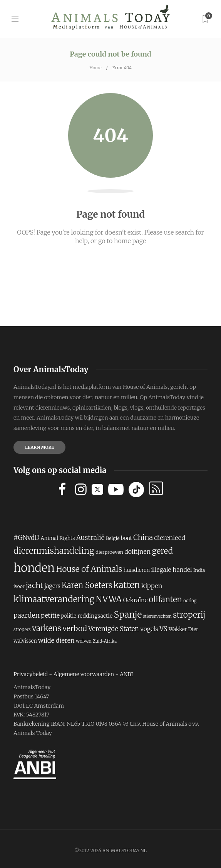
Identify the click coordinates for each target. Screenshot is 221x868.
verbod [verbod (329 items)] (75, 628)
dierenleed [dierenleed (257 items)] (170, 538)
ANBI (126, 674)
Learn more (39, 447)
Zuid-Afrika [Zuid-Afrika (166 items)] (105, 641)
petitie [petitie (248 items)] (50, 615)
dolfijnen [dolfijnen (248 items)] (137, 551)
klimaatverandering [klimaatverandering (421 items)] (54, 599)
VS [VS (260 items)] (163, 629)
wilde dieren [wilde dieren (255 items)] (56, 640)
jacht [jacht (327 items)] (34, 585)
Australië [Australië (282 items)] (90, 538)
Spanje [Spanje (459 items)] (128, 614)
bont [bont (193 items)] (126, 538)
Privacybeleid (31, 674)
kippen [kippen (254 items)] (152, 586)
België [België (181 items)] (113, 538)
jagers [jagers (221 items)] (52, 586)
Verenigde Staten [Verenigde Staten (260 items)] (114, 629)
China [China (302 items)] (143, 537)
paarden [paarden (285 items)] (27, 615)
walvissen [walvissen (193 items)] (25, 641)
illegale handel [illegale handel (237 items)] (171, 570)
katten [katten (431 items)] (127, 585)
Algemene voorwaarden (84, 674)
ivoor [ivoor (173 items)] (19, 586)
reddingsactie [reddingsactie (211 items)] (95, 616)
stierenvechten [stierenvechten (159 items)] (157, 616)
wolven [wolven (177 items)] (84, 641)
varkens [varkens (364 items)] (47, 628)
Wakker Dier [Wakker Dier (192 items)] (183, 629)
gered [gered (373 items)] (162, 551)
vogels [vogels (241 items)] (149, 629)
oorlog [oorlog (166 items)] (190, 601)
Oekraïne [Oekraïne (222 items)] (135, 600)
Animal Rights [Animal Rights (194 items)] (58, 538)
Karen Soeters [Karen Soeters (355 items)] (87, 585)
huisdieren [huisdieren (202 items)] (137, 570)
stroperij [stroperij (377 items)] (189, 615)
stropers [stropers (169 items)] (22, 630)
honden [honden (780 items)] (34, 568)
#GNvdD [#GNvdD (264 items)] (26, 538)
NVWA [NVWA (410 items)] (109, 599)
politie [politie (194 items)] (69, 616)
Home (95, 68)
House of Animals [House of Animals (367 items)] (89, 569)
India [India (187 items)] (199, 570)
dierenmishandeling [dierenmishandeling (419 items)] (54, 551)
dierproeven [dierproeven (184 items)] (109, 552)
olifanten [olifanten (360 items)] (165, 600)
